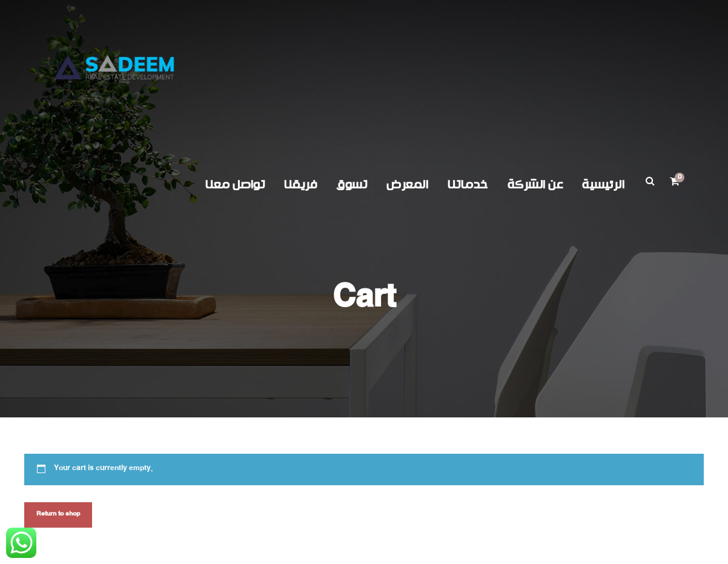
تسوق (352, 185)
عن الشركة (535, 185)
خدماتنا (468, 185)
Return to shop (58, 515)
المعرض (407, 185)
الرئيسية (603, 185)
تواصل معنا (235, 185)
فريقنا (300, 185)
